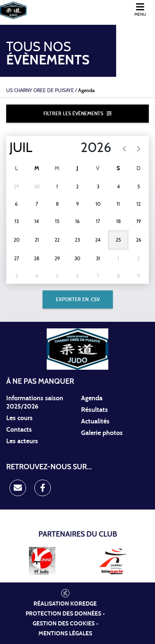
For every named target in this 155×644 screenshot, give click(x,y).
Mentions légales (65, 634)
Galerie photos (102, 433)
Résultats (94, 410)
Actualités (95, 421)
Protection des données (63, 614)
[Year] (91, 148)
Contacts (19, 430)
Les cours (19, 418)
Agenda (92, 398)
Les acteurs (22, 441)
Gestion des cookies (64, 624)
